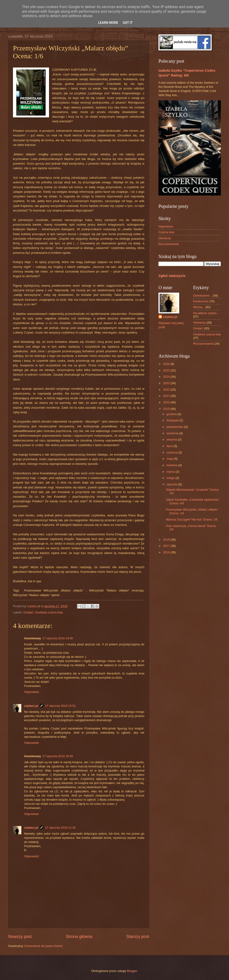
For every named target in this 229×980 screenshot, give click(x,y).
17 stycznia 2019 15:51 (60, 706)
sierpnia (172, 439)
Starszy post (138, 937)
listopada (173, 420)
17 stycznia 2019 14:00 (58, 638)
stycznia (172, 484)
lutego (171, 478)
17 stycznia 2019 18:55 (58, 756)
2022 (167, 390)
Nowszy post (20, 937)
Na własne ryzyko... (206, 313)
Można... (199, 307)
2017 (167, 546)
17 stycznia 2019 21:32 (60, 828)
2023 (167, 383)
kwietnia (172, 465)
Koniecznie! (201, 301)
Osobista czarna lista (49, 612)
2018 (167, 540)
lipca (170, 446)
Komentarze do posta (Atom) (44, 946)
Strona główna (79, 937)
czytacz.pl (31, 706)
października (175, 427)
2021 (167, 396)
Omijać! (28, 612)
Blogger (132, 971)
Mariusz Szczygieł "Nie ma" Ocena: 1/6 (192, 519)
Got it (128, 23)
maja (170, 459)
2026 (167, 364)
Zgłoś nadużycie (172, 276)
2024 (167, 377)
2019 (167, 409)
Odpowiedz (31, 692)
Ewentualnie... (203, 296)
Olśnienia (165, 238)
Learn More (108, 23)
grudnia (172, 414)
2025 (167, 370)
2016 (167, 552)
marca (171, 472)
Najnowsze (166, 226)
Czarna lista (166, 232)
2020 (167, 402)
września (173, 433)
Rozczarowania (169, 244)
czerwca (172, 452)
